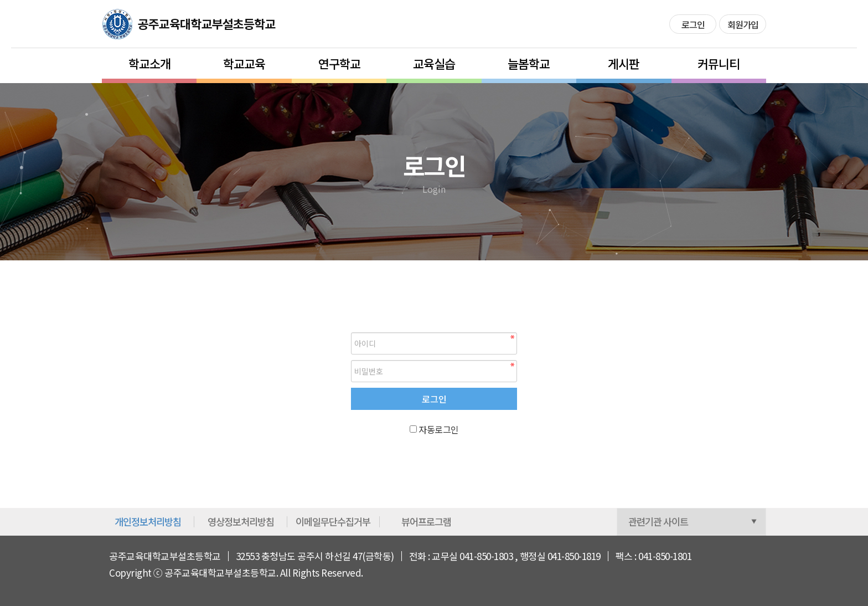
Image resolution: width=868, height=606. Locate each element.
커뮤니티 (719, 63)
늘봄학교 (529, 63)
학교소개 (149, 63)
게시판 (624, 63)
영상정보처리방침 (241, 522)
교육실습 (434, 63)
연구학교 (339, 63)
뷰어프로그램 (426, 522)
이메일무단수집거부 (333, 522)
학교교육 (244, 63)
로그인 (693, 24)
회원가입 (743, 24)
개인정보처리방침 (148, 522)
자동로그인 (439, 429)
